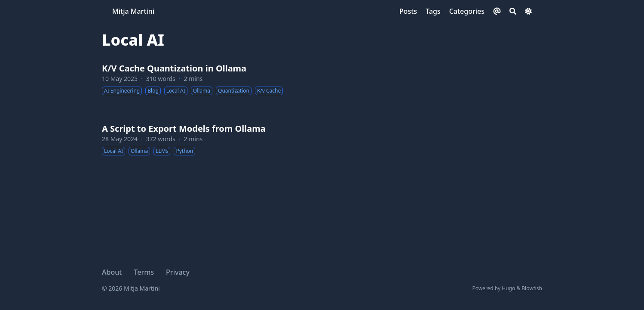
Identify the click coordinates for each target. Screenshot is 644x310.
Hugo (508, 288)
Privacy (178, 272)
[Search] (513, 11)
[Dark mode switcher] (528, 11)
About (112, 272)
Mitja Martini (133, 11)
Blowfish (532, 288)
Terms (144, 272)
